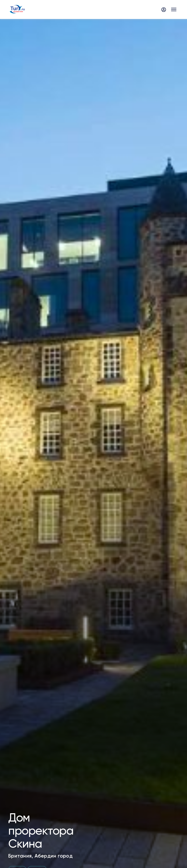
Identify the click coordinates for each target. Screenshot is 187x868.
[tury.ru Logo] (17, 9)
